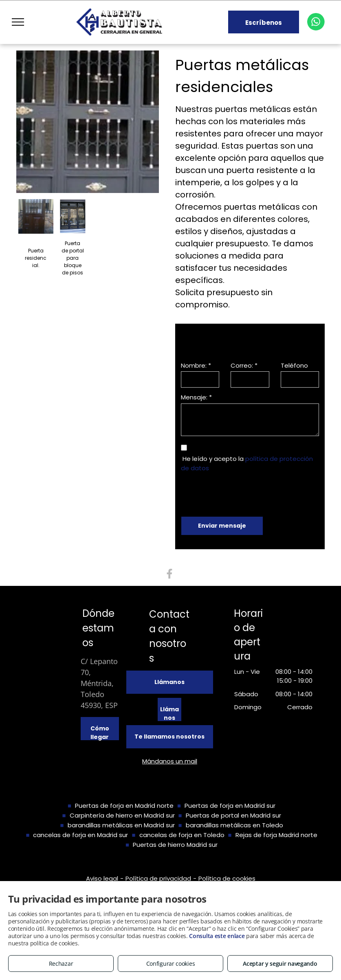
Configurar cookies (171, 964)
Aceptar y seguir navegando (280, 964)
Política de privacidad (158, 878)
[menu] (18, 22)
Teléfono (294, 365)
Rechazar (61, 964)
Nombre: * (196, 365)
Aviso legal (102, 878)
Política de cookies (227, 878)
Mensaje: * (196, 397)
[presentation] (243, 493)
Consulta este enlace (217, 936)
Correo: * (244, 365)
